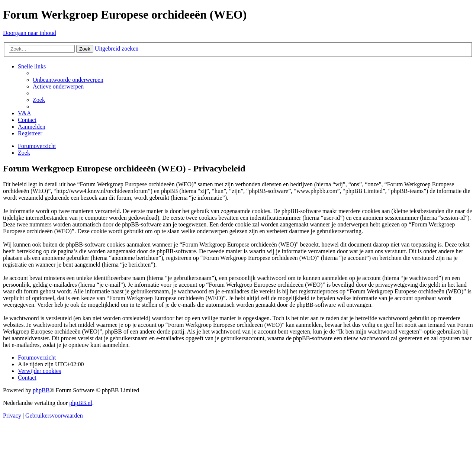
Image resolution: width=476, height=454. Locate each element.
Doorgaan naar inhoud (30, 33)
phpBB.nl (81, 403)
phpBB (41, 390)
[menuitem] (68, 80)
